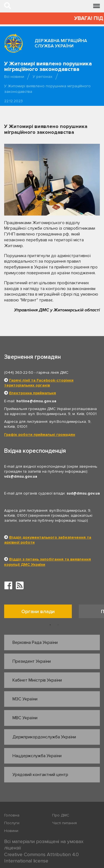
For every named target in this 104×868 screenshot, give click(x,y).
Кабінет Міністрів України (37, 680)
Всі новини (14, 77)
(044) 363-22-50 (19, 372)
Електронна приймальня (33, 393)
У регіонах (43, 77)
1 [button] (50, 625)
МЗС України (25, 699)
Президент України (32, 661)
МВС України (25, 718)
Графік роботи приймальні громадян (40, 435)
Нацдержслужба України (37, 756)
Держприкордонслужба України (44, 737)
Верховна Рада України (35, 642)
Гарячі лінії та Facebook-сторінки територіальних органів (39, 383)
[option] (41, 613)
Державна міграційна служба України (61, 43)
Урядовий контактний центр (40, 775)
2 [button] (58, 625)
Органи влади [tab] (38, 611)
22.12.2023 (13, 101)
